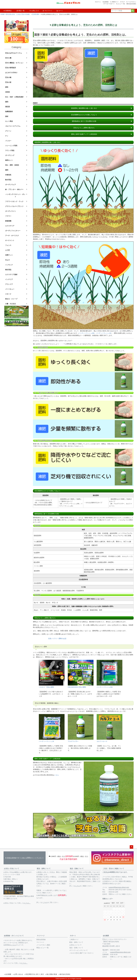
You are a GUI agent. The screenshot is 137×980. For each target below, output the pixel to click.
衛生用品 (8, 270)
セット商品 (9, 121)
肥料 (7, 87)
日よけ (7, 260)
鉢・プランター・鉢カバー (14, 189)
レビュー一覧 (121, 4)
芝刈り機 (8, 58)
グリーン (8, 131)
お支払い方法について (11, 869)
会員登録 (106, 2)
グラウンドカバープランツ (14, 206)
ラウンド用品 (10, 150)
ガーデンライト (11, 211)
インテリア (9, 279)
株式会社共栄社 (132, 4)
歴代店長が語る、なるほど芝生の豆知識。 (18, 14)
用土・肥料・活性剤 (12, 165)
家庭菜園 (8, 221)
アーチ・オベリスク (12, 236)
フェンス (8, 245)
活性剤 (7, 92)
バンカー (8, 141)
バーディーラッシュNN (86, 333)
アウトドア (9, 284)
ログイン (98, 2)
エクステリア (10, 226)
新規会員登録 (41, 940)
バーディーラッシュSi (103, 333)
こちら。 (28, 903)
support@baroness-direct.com (119, 887)
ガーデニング (10, 155)
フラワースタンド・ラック (14, 201)
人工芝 (7, 250)
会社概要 (106, 936)
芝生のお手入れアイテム (14, 53)
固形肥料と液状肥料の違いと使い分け (84, 108)
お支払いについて (75, 945)
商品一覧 (21, 11)
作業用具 (8, 175)
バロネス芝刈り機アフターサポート (82, 953)
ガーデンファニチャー (13, 231)
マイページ (47, 11)
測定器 (7, 107)
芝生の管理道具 (11, 68)
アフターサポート (109, 4)
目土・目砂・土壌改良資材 (14, 97)
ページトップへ (131, 847)
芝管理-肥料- (36, 14)
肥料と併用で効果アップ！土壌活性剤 (84, 134)
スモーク (8, 294)
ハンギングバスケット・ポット (15, 195)
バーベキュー (10, 289)
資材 (7, 116)
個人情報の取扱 (52, 974)
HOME (2, 14)
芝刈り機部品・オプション (14, 63)
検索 (133, 11)
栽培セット (9, 160)
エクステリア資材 (11, 274)
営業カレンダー (114, 894)
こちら (57, 775)
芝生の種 (8, 77)
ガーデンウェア (11, 185)
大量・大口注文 (11, 304)
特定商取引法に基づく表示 (35, 974)
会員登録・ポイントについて (14, 936)
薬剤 (7, 102)
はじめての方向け (11, 73)
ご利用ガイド (115, 2)
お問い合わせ (18, 974)
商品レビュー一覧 (43, 948)
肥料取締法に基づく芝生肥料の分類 (84, 121)
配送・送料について (44, 869)
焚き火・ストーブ (11, 299)
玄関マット (9, 255)
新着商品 (7, 11)
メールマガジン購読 (43, 945)
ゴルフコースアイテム (13, 126)
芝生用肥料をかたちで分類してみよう (84, 115)
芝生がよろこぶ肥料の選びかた (84, 128)
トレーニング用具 (11, 146)
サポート (73, 936)
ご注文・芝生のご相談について (113, 869)
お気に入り (34, 11)
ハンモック (9, 265)
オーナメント (10, 240)
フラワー (8, 216)
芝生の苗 (8, 82)
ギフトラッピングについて (79, 950)
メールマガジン (132, 2)
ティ (7, 136)
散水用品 (8, 180)
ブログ (123, 2)
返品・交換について (77, 869)
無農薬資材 (9, 111)
